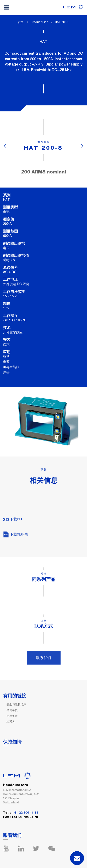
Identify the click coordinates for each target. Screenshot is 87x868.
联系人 (11, 722)
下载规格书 (16, 534)
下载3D (12, 519)
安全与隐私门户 (16, 704)
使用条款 (12, 716)
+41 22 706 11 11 (25, 813)
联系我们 (44, 658)
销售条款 (12, 710)
